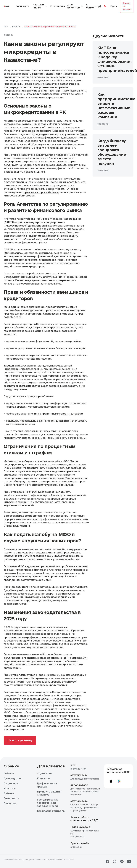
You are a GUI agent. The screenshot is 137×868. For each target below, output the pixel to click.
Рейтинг (9, 793)
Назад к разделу (20, 740)
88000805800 (79, 785)
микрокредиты (33, 94)
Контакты (43, 779)
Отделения (58, 6)
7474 (73, 766)
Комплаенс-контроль (51, 811)
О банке (92, 6)
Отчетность (11, 798)
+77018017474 (79, 801)
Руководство (12, 779)
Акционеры (11, 784)
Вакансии (10, 803)
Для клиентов (76, 6)
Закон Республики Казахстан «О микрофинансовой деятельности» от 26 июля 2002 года (45, 138)
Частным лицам (40, 6)
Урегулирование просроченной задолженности (48, 803)
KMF (6, 27)
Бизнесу (23, 6)
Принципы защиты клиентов (49, 793)
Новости (16, 27)
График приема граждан (47, 785)
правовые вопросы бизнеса (41, 192)
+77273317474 (79, 776)
